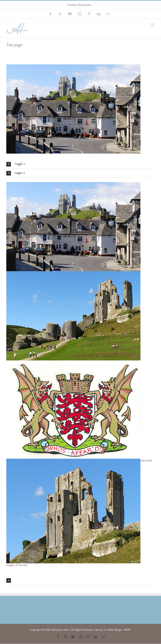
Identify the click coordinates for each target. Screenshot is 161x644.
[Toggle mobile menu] (153, 25)
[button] (80, 164)
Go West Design (113, 630)
